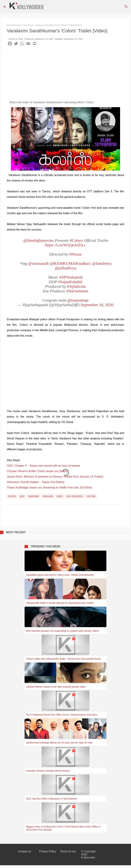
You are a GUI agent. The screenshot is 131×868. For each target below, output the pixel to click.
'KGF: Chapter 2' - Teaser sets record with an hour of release (43, 466)
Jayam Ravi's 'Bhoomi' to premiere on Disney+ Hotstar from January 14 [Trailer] (55, 477)
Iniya (22, 496)
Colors (12, 496)
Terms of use (68, 851)
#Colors (76, 240)
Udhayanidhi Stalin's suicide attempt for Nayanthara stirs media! (60, 603)
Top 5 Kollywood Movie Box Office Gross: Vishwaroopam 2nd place (61, 715)
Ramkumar (34, 496)
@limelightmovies (39, 240)
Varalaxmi (48, 496)
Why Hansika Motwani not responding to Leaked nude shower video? (63, 631)
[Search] (126, 7)
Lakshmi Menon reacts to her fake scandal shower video (56, 687)
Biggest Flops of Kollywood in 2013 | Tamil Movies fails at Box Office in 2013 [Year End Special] (63, 828)
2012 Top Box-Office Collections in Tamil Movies (51, 799)
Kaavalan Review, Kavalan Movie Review (48, 771)
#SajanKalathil (70, 282)
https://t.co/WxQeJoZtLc (65, 245)
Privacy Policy (48, 851)
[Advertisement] (65, 74)
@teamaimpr (78, 300)
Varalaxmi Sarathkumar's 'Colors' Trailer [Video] (59, 25)
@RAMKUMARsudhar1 (70, 263)
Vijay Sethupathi (75, 496)
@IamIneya (102, 263)
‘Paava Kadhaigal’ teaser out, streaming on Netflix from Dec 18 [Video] (49, 487)
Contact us (25, 851)
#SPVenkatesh (71, 277)
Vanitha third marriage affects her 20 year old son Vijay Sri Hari (59, 743)
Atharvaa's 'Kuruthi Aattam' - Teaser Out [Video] (36, 482)
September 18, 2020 (97, 305)
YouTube (91, 496)
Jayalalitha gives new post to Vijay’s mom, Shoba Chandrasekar (60, 575)
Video (60, 496)
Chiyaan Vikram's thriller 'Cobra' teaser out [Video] (37, 471)
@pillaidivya (66, 268)
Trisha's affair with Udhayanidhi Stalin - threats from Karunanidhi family (63, 659)
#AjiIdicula (76, 286)
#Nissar (75, 254)
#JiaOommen (77, 291)
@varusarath (38, 263)
